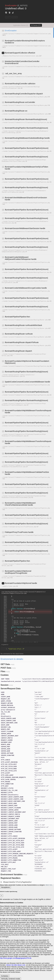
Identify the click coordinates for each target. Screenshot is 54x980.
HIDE (15, 17)
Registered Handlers (11, 878)
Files (3, 671)
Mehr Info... (49, 885)
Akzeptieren (5, 887)
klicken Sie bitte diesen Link (16, 965)
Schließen (5, 976)
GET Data (5, 664)
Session (5, 685)
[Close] (2, 896)
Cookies (5, 675)
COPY (8, 17)
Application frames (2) (21, 25)
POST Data (6, 668)
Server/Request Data (11, 689)
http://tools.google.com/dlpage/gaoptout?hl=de (16, 958)
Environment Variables (12, 874)
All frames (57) (36, 25)
